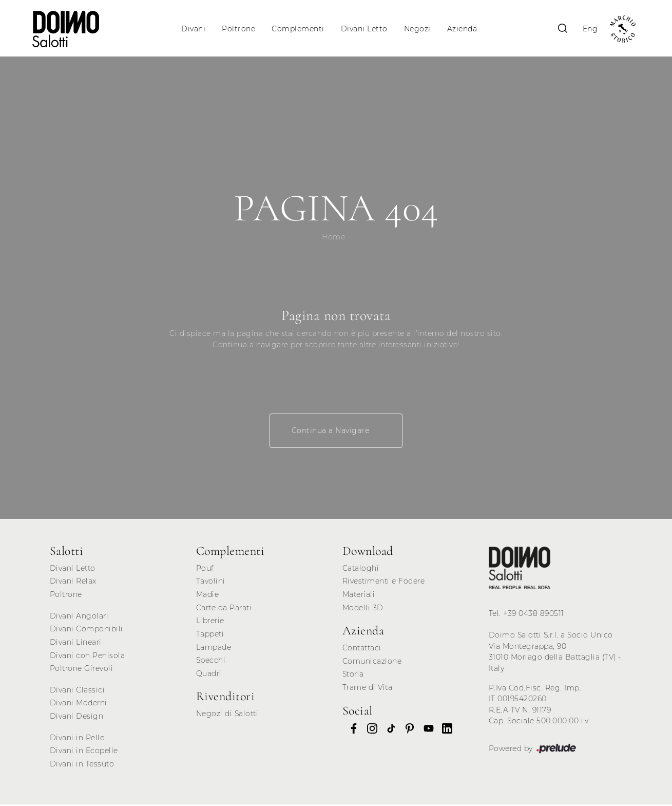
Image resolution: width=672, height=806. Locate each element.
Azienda (462, 29)
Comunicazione (372, 663)
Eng (588, 29)
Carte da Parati (224, 609)
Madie (208, 596)
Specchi (211, 662)
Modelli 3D (363, 609)
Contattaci (362, 649)
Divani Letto (364, 29)
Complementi (299, 29)
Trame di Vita (368, 689)
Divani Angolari (79, 617)
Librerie (210, 622)
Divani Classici (78, 691)
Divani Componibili (87, 630)
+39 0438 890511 (534, 615)
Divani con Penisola (88, 657)
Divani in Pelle (77, 739)
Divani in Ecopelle (84, 752)
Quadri (209, 675)
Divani (194, 29)
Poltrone (239, 29)
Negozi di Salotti (227, 715)
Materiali (359, 596)
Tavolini (211, 583)
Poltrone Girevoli (82, 670)
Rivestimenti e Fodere (384, 583)
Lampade (214, 648)
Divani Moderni (79, 704)
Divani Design (77, 718)
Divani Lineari (76, 644)
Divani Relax (73, 583)
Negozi (417, 29)
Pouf (205, 570)
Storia (353, 676)
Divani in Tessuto (82, 765)
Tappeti (210, 635)
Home (333, 238)
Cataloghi (361, 570)
